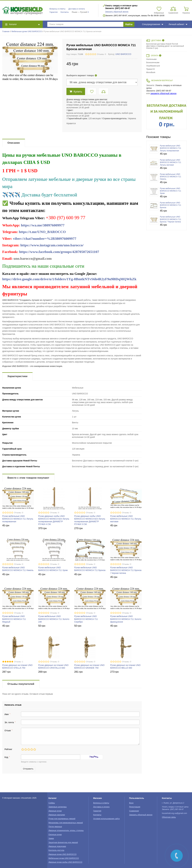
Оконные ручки (55, 835)
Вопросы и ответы (57, 9)
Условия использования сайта (106, 819)
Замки (51, 838)
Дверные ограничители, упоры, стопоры (66, 831)
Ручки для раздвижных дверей (62, 819)
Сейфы (52, 803)
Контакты (65, 12)
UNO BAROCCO (123, 54)
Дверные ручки (55, 811)
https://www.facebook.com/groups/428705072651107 (59, 252)
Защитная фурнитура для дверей (63, 843)
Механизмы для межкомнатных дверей (66, 823)
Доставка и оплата (77, 9)
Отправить (28, 769)
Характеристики (17, 376)
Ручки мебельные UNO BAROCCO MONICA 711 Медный (14, 619)
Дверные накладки (57, 815)
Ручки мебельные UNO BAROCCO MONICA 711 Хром (170, 191)
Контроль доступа (56, 850)
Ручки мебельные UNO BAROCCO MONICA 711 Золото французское (126, 619)
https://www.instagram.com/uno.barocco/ (52, 245)
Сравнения (134, 811)
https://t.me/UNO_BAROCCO (42, 232)
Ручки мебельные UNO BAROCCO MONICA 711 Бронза (170, 205)
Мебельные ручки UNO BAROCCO (27, 31)
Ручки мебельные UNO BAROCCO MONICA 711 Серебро (86, 619)
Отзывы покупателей (21, 684)
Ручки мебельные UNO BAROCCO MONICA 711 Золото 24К (54, 619)
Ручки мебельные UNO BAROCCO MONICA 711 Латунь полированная (18, 519)
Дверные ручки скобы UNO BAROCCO (65, 862)
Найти (129, 24)
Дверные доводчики (57, 846)
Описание (14, 143)
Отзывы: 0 (102, 54)
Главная (6, 31)
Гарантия (54, 12)
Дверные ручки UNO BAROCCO (62, 854)
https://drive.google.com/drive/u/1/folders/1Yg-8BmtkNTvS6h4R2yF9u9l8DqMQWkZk (69, 279)
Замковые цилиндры (58, 807)
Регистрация (135, 807)
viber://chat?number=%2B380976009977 (45, 239)
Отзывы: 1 (19, 662)
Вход (131, 803)
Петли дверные (55, 827)
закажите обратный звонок (163, 93)
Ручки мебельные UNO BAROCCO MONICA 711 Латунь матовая (126, 519)
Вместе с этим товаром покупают (28, 478)
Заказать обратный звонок (117, 12)
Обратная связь (169, 817)
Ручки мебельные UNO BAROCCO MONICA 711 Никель (170, 177)
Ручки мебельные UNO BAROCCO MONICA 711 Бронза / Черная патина (126, 570)
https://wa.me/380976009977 (43, 225)
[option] (166, 115)
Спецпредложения (153, 24)
